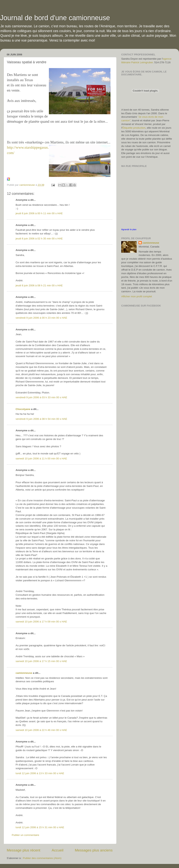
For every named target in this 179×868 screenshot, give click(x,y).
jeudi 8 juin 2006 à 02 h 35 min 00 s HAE (39, 239)
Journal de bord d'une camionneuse (55, 18)
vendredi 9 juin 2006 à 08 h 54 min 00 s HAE (41, 419)
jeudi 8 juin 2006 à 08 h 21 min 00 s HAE (39, 285)
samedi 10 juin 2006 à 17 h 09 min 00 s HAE (41, 622)
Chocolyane (23, 409)
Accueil (58, 850)
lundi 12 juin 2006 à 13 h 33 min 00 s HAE (40, 773)
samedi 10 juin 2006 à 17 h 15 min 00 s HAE (41, 661)
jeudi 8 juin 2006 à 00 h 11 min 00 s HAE (39, 213)
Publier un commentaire (26, 835)
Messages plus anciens (94, 850)
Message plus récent (23, 850)
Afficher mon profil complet (137, 296)
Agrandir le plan (129, 229)
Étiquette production (134, 128)
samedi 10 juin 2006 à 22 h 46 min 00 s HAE (41, 730)
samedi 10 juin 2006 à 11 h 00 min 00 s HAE (41, 459)
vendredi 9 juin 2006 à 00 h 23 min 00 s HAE (41, 318)
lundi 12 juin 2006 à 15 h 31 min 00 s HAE (40, 827)
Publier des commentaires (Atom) (42, 858)
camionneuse (24, 673)
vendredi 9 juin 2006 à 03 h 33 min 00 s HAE (41, 397)
